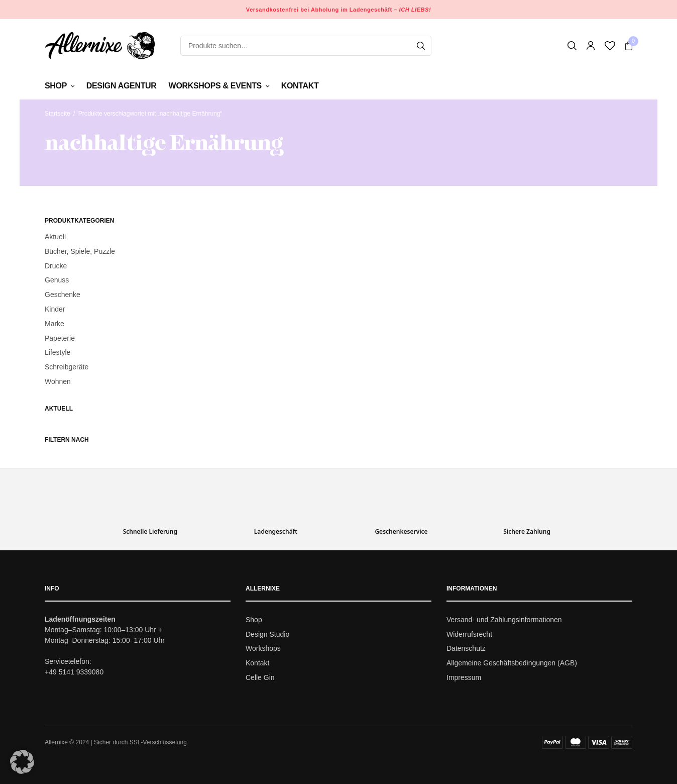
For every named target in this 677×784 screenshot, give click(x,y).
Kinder (55, 309)
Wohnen (58, 381)
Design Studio (267, 634)
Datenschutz (466, 649)
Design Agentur (122, 86)
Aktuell (55, 237)
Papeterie (60, 338)
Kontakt (300, 86)
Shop (56, 86)
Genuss (57, 280)
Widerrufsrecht (469, 634)
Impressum (464, 677)
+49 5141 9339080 (74, 672)
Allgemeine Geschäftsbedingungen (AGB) (512, 663)
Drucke (56, 266)
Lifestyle (58, 352)
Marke (54, 324)
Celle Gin (260, 677)
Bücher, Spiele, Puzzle (80, 251)
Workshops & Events (215, 86)
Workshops (263, 649)
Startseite (58, 114)
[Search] (421, 46)
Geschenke (63, 295)
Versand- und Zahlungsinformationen (504, 620)
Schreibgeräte (67, 367)
